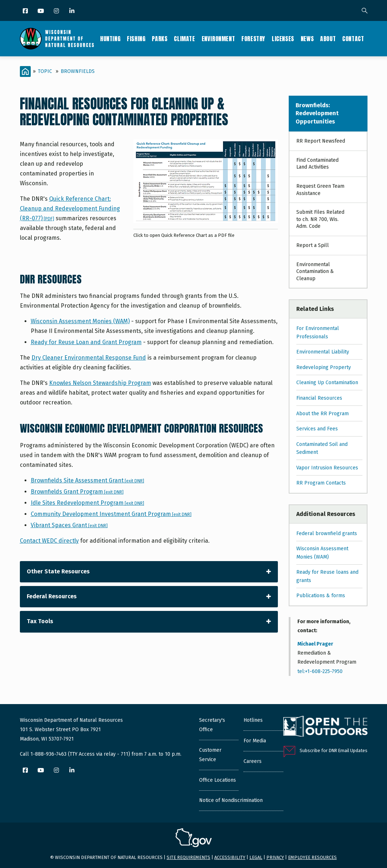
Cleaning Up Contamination (327, 383)
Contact (353, 39)
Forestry (253, 39)
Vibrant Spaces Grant (69, 525)
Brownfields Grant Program (77, 492)
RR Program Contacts (321, 483)
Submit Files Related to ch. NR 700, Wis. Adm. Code (320, 219)
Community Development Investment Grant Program (111, 514)
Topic (45, 71)
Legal (256, 857)
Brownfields (78, 71)
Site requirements (188, 857)
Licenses (283, 39)
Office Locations (218, 780)
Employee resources (312, 857)
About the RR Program (322, 414)
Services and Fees (317, 429)
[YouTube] (41, 11)
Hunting (110, 39)
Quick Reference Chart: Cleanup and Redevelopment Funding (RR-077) (70, 209)
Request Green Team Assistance (320, 190)
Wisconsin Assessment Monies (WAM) (80, 321)
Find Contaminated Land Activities (317, 164)
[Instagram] (57, 11)
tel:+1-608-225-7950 (320, 671)
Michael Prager (315, 644)
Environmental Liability (323, 352)
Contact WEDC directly (49, 541)
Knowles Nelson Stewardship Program (100, 383)
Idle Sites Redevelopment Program (87, 503)
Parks (160, 39)
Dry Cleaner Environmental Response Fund (89, 358)
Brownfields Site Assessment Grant (87, 480)
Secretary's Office (212, 725)
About (328, 39)
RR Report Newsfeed (321, 141)
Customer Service (210, 755)
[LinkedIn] (72, 11)
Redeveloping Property (324, 367)
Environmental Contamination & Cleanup (315, 272)
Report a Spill (313, 245)
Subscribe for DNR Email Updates (334, 750)
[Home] (25, 71)
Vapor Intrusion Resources (327, 468)
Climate (184, 39)
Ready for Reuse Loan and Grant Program (86, 342)
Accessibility (230, 857)
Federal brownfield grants (327, 533)
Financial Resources (319, 398)
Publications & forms (321, 596)
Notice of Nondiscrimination (231, 800)
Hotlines (253, 720)
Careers (253, 761)
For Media (255, 741)
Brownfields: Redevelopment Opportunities (317, 113)
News (307, 39)
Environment (218, 39)
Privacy (275, 857)
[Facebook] (26, 11)
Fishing (136, 39)
